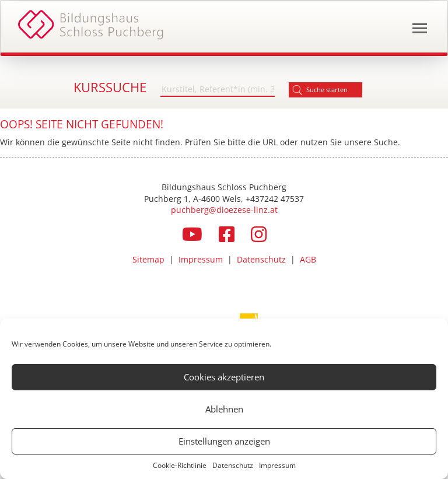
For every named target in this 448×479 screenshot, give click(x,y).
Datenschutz (233, 465)
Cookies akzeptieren (224, 377)
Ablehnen (224, 409)
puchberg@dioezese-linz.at (224, 210)
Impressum (277, 465)
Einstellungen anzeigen (224, 441)
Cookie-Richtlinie (180, 465)
